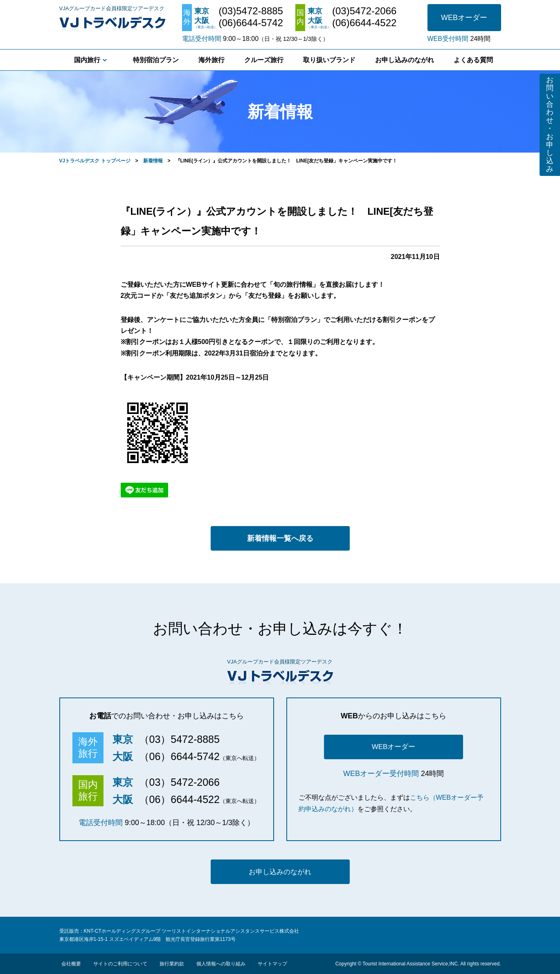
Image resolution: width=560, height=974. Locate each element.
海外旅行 (211, 60)
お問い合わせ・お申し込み (550, 124)
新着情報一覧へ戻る (280, 538)
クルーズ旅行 (264, 60)
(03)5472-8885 (251, 11)
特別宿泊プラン (156, 60)
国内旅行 (87, 60)
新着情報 (153, 161)
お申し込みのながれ (405, 60)
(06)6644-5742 (251, 23)
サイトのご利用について (120, 964)
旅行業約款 (172, 964)
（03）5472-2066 (179, 782)
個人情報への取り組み (221, 964)
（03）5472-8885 (179, 739)
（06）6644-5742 (179, 756)
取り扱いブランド (329, 60)
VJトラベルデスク (112, 22)
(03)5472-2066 (364, 11)
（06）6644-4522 (179, 799)
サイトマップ (272, 964)
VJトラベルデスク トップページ (95, 161)
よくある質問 (473, 60)
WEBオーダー (464, 18)
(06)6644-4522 (364, 23)
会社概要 (71, 964)
